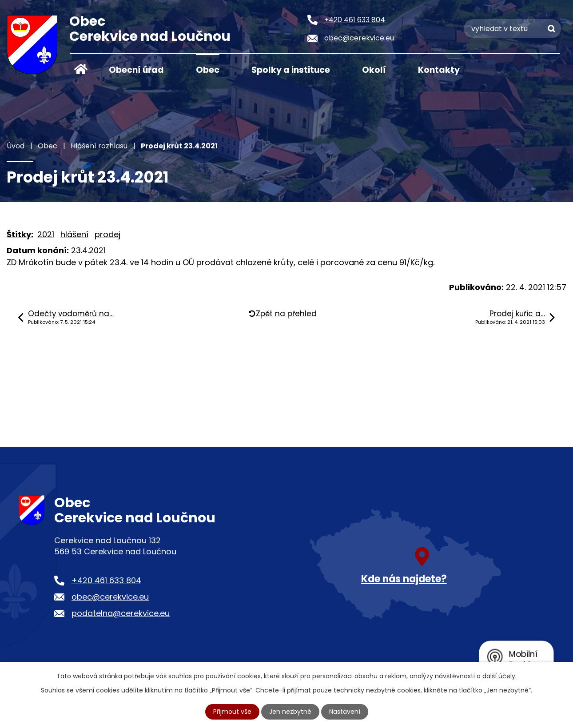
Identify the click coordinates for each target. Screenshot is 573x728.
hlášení (74, 234)
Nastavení (345, 712)
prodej (107, 234)
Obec (208, 70)
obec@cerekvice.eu (110, 597)
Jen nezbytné (290, 712)
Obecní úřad (136, 70)
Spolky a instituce (291, 70)
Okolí (374, 70)
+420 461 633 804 (106, 580)
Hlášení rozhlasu (99, 146)
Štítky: (20, 234)
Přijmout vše (232, 712)
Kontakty (439, 70)
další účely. (499, 676)
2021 (46, 234)
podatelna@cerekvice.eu (121, 613)
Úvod (81, 69)
